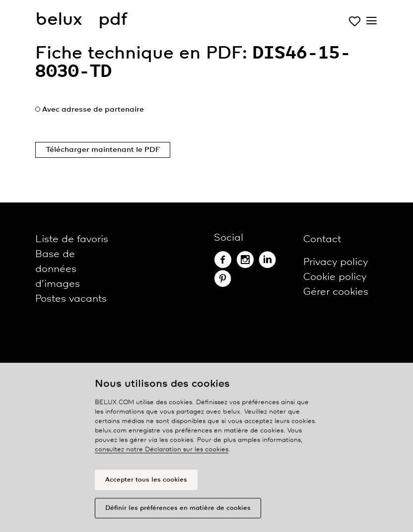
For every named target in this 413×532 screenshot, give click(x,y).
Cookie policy (335, 277)
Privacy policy (336, 262)
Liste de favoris (72, 239)
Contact (322, 239)
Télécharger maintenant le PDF (103, 150)
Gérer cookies (336, 292)
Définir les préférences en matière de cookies (178, 512)
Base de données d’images (58, 269)
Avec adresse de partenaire (93, 110)
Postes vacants (71, 299)
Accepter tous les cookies (146, 484)
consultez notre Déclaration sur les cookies (162, 454)
